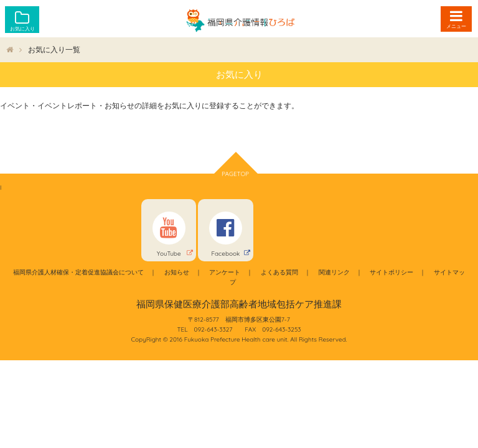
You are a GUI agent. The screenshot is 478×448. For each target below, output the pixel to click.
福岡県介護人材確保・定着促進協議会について (78, 272)
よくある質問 (279, 272)
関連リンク (334, 272)
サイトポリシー (391, 272)
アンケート (225, 272)
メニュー (456, 26)
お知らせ (177, 272)
